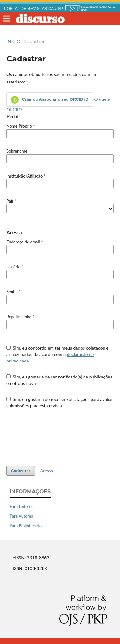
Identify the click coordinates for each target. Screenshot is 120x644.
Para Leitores (21, 506)
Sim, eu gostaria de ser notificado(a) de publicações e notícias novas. (59, 380)
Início (13, 41)
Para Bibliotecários (27, 526)
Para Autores (21, 516)
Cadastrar (21, 471)
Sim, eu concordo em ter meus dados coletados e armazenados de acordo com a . (57, 354)
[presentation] (55, 437)
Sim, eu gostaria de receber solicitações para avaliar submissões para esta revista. (60, 402)
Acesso (46, 471)
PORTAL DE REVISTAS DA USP (34, 9)
